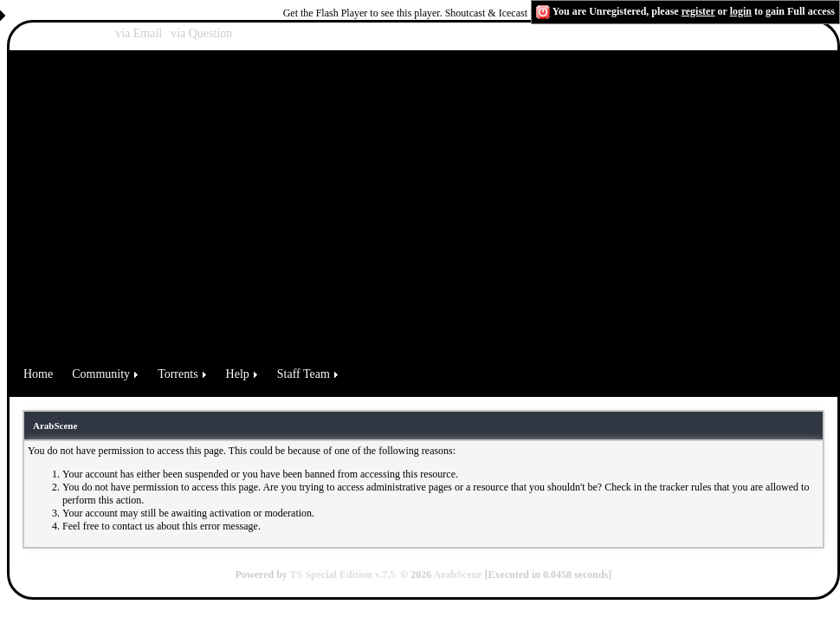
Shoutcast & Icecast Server (501, 13)
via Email (139, 33)
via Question (201, 33)
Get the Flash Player (326, 13)
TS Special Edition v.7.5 (343, 575)
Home (38, 374)
